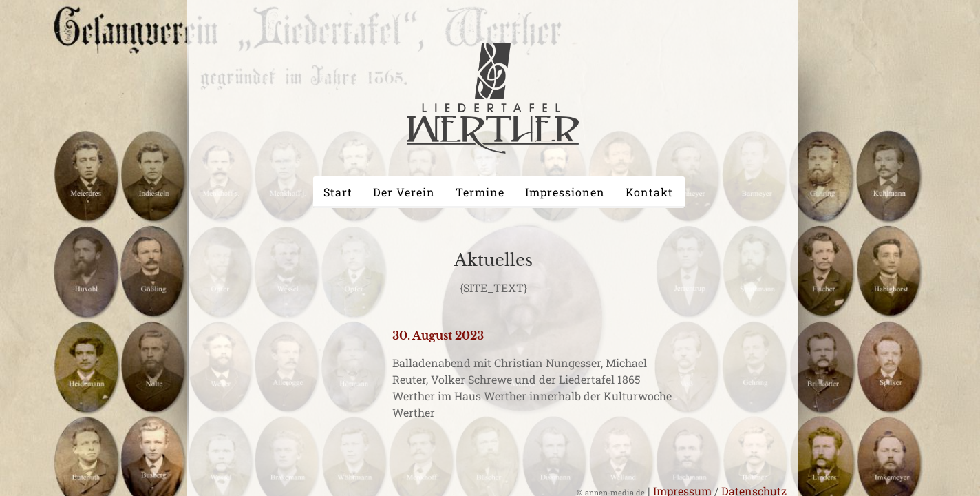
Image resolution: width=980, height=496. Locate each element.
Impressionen (565, 192)
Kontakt (649, 192)
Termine (480, 192)
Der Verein (404, 192)
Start (338, 192)
